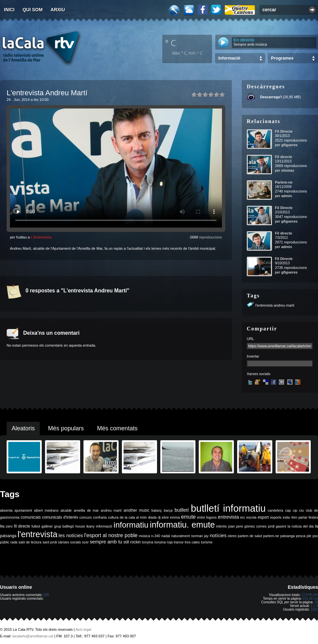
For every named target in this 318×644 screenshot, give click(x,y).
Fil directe (284, 157)
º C (171, 43)
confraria (100, 517)
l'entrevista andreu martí (275, 305)
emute (188, 517)
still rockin (132, 542)
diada (152, 517)
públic (5, 542)
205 (46, 595)
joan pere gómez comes (247, 526)
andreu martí (111, 510)
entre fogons (207, 517)
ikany (91, 526)
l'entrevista (37, 534)
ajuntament (23, 510)
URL (250, 339)
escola (251, 517)
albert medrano (46, 510)
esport (263, 517)
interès (222, 526)
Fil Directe (284, 131)
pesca (301, 536)
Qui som (33, 10)
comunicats (31, 517)
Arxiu (58, 10)
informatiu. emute (182, 525)
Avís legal (83, 629)
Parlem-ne (284, 182)
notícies (218, 536)
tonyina (147, 542)
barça (168, 510)
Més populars (66, 428)
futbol (36, 526)
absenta (6, 510)
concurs (86, 517)
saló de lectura (30, 542)
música (144, 536)
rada (14, 542)
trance (179, 542)
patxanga (288, 536)
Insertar (253, 356)
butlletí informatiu (228, 508)
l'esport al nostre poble (111, 535)
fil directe (22, 526)
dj (159, 517)
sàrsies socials (69, 542)
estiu (287, 517)
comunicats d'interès (60, 517)
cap (288, 510)
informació (104, 526)
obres (232, 536)
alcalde (66, 510)
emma (175, 517)
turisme (207, 542)
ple (309, 536)
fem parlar (299, 517)
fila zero (6, 526)
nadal (166, 536)
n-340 (156, 536)
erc (243, 517)
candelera (275, 510)
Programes (282, 58)
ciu (301, 510)
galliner (47, 526)
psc (315, 536)
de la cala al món (133, 517)
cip (295, 510)
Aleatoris (23, 428)
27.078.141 (310, 595)
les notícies (71, 536)
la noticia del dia (301, 526)
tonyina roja (163, 542)
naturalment (181, 536)
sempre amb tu (106, 542)
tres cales (192, 542)
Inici (9, 10)
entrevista (229, 517)
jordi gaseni (277, 526)
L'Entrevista (41, 237)
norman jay (200, 536)
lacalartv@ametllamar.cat (33, 636)
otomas (288, 170)
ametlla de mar (86, 510)
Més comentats (117, 428)
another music (136, 510)
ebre (165, 517)
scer (85, 542)
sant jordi (50, 542)
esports (276, 517)
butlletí (182, 510)
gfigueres (290, 145)
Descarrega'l (271, 97)
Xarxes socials (259, 374)
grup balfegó (64, 526)
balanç (157, 510)
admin (287, 196)
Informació (229, 58)
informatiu (131, 525)
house (80, 526)
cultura (113, 517)
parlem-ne (271, 536)
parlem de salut (250, 536)
